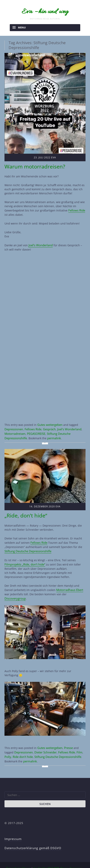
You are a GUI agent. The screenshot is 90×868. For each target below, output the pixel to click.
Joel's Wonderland (68, 425)
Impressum (13, 828)
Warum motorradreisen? (29, 164)
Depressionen (14, 425)
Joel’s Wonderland (40, 242)
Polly (8, 747)
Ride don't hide (22, 747)
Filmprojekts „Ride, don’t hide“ (24, 557)
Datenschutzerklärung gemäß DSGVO (32, 837)
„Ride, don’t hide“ (22, 509)
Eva (54, 155)
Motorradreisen (15, 429)
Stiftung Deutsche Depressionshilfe (57, 747)
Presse (68, 739)
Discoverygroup (15, 590)
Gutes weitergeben (50, 421)
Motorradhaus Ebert (70, 582)
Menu (22, 25)
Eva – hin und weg (45, 11)
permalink (53, 433)
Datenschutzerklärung (18, 857)
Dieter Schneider (45, 743)
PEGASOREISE (35, 429)
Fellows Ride (76, 207)
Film (78, 743)
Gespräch (48, 425)
